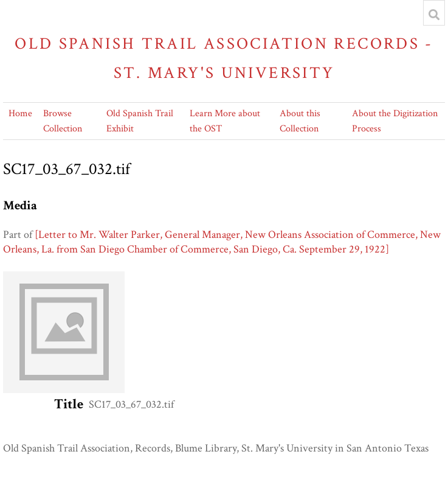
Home (20, 113)
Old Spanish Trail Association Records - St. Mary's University (224, 58)
